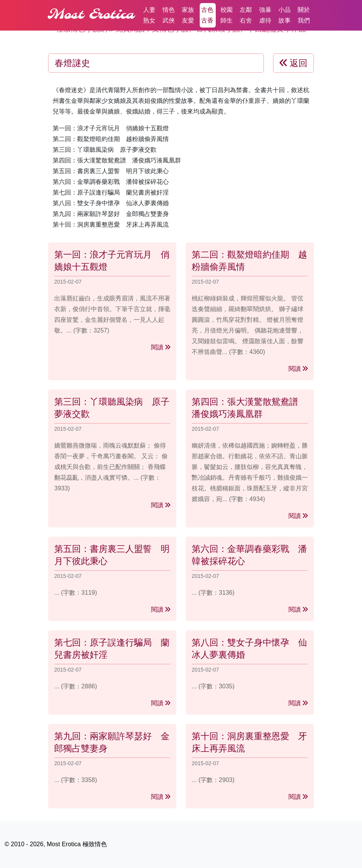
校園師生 (226, 15)
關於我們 (304, 15)
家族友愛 (188, 15)
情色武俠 (169, 15)
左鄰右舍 (246, 15)
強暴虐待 (265, 15)
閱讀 (161, 347)
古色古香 (207, 15)
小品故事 (284, 15)
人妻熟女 (149, 15)
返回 (293, 63)
